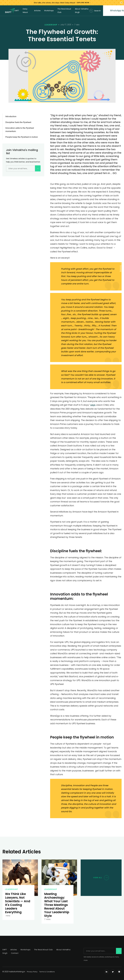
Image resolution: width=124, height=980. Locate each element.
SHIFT (17, 11)
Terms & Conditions (47, 972)
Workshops (49, 11)
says (93, 405)
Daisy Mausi (25, 11)
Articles (37, 11)
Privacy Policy (32, 972)
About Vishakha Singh (82, 11)
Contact (15, 953)
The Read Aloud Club (64, 11)
